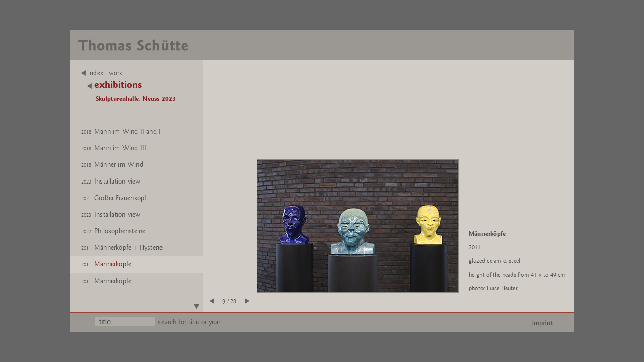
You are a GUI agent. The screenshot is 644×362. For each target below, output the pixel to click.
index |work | (104, 73)
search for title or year (189, 322)
